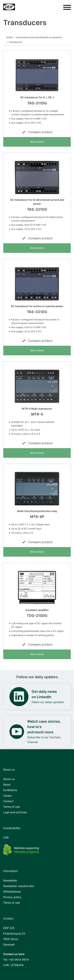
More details (37, 142)
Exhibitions (10, 790)
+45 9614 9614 (19, 960)
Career (7, 796)
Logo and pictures (15, 812)
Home (9, 37)
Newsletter (10, 880)
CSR (6, 837)
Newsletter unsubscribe (18, 886)
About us (9, 779)
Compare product (37, 132)
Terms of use (11, 807)
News (7, 784)
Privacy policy (12, 897)
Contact (8, 801)
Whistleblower (12, 891)
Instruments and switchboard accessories (39, 37)
